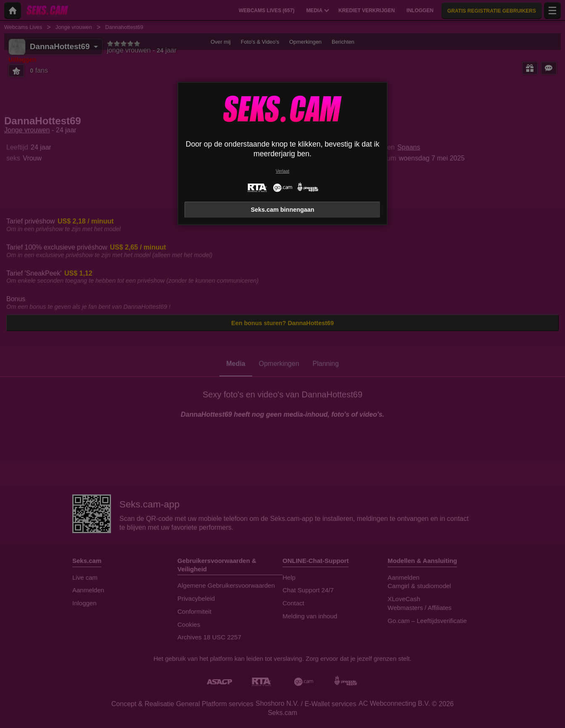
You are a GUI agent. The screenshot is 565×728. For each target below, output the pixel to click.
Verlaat (282, 171)
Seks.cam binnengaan (282, 210)
